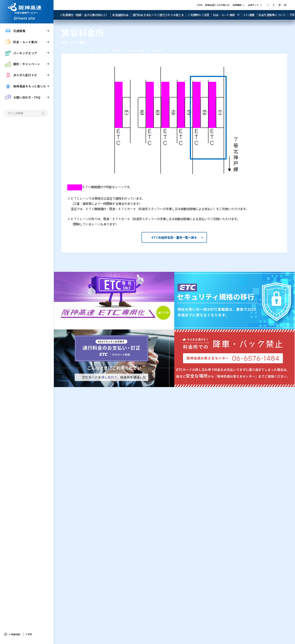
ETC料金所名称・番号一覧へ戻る (174, 237)
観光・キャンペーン (22, 64)
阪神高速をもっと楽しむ (25, 86)
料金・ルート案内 (21, 42)
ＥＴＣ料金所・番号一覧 (136, 50)
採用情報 (237, 5)
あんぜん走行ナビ (21, 75)
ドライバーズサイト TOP (73, 50)
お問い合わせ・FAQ (22, 97)
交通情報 (15, 31)
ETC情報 (116, 50)
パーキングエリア (21, 53)
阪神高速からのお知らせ (217, 5)
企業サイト (253, 5)
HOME (200, 5)
